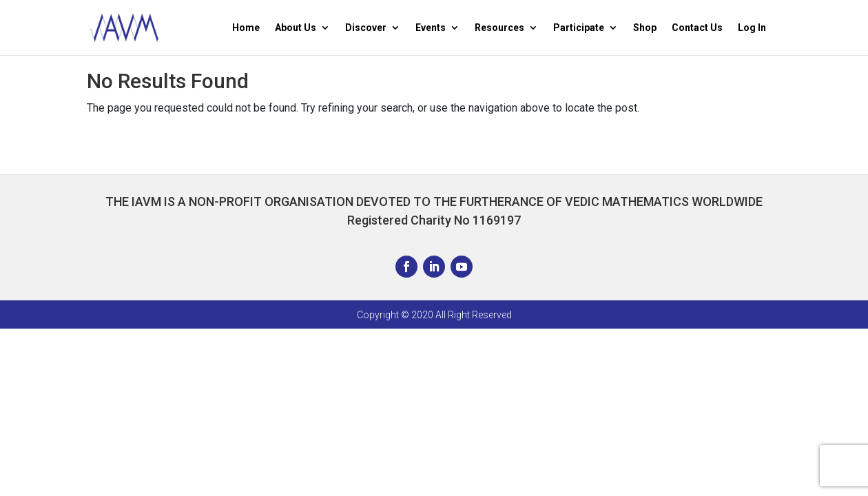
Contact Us (697, 28)
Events (431, 28)
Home (246, 28)
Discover (366, 28)
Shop (645, 28)
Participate (579, 28)
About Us (296, 28)
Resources (499, 28)
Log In (752, 28)
